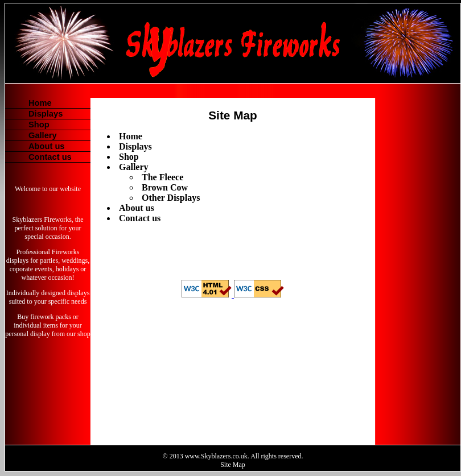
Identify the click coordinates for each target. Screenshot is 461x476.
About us (47, 146)
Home (40, 103)
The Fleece (162, 177)
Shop (39, 125)
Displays (46, 114)
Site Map (233, 465)
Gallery (43, 135)
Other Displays (171, 198)
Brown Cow (165, 187)
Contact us (50, 157)
